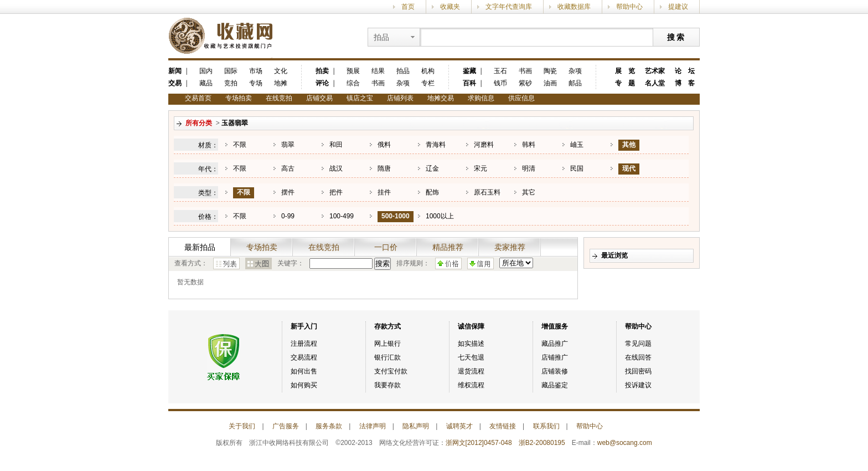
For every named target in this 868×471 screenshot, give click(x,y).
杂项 (403, 83)
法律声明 (373, 426)
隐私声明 (416, 426)
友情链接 (503, 426)
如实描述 (471, 344)
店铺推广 (555, 357)
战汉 (336, 168)
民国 (577, 168)
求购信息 (481, 98)
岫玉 (577, 145)
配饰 (432, 192)
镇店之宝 (360, 98)
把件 (336, 192)
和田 (336, 145)
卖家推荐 (510, 247)
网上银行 (387, 344)
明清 (529, 168)
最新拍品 (200, 247)
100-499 (342, 216)
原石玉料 (487, 192)
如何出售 (304, 371)
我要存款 (387, 385)
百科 (469, 83)
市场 (256, 71)
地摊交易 (441, 98)
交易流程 (304, 357)
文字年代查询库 (509, 7)
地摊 (281, 83)
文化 (281, 71)
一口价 (386, 247)
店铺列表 (400, 98)
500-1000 (396, 216)
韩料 (529, 145)
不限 (240, 145)
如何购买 (304, 385)
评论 (322, 83)
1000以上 (440, 216)
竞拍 (231, 83)
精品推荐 (448, 247)
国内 (206, 71)
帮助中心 (629, 7)
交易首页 (198, 98)
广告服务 (286, 426)
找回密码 (638, 371)
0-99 (288, 216)
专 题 (625, 83)
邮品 (575, 83)
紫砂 (525, 83)
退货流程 (471, 371)
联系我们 (546, 426)
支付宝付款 (391, 371)
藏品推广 (555, 344)
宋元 (480, 168)
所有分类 (199, 123)
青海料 (436, 145)
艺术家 (655, 71)
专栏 (428, 83)
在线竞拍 (279, 98)
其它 (529, 192)
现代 (629, 168)
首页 (408, 7)
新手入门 (304, 326)
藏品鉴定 (555, 385)
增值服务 (555, 326)
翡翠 (288, 145)
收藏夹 (450, 7)
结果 (378, 71)
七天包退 (471, 357)
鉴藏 (469, 71)
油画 (550, 83)
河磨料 (484, 145)
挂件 (384, 192)
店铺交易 (319, 98)
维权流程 (471, 385)
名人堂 (655, 83)
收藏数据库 (574, 7)
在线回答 (638, 357)
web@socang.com (625, 443)
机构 (428, 71)
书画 (378, 83)
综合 (353, 83)
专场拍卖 (239, 98)
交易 (175, 83)
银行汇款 (387, 357)
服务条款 (329, 426)
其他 (629, 145)
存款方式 (387, 326)
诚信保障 (471, 326)
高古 (288, 168)
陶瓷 (550, 71)
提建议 (678, 7)
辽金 (432, 168)
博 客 (685, 83)
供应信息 (521, 98)
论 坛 (685, 71)
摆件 (288, 192)
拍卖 (322, 71)
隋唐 (384, 168)
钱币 (500, 83)
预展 (353, 71)
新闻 (175, 71)
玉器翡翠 (235, 123)
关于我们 (242, 426)
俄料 (384, 145)
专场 (256, 83)
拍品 (403, 71)
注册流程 (304, 344)
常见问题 (638, 344)
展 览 (625, 71)
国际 (231, 71)
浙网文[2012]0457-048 (479, 443)
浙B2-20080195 (542, 443)
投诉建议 (638, 385)
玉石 (500, 71)
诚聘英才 (459, 426)
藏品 (206, 83)
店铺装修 (555, 371)
